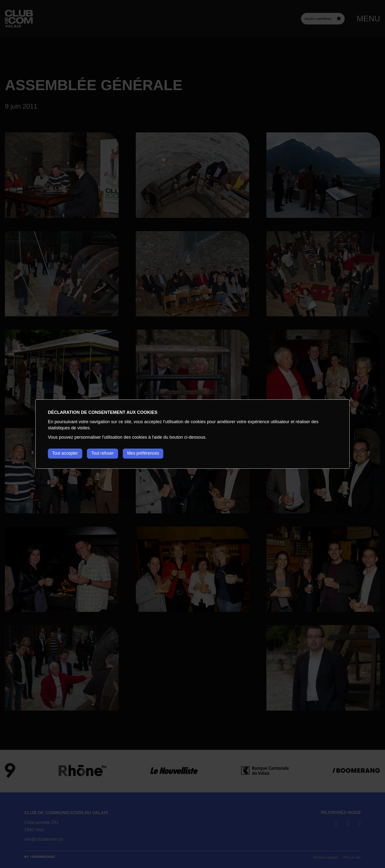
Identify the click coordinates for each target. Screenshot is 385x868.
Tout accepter (66, 453)
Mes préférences (149, 453)
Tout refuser (105, 453)
